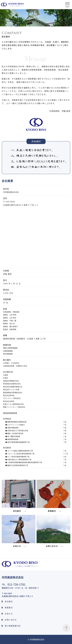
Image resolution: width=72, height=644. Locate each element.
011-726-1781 (17, 584)
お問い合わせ (11, 620)
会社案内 (9, 601)
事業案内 (9, 607)
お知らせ (9, 614)
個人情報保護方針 (13, 626)
